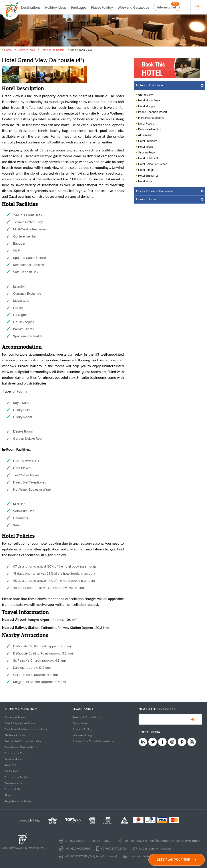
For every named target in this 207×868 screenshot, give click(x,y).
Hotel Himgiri (146, 170)
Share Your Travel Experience (94, 741)
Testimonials (14, 783)
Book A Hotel (13, 759)
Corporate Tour (15, 753)
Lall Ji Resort (146, 124)
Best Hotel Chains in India (23, 741)
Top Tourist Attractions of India (26, 729)
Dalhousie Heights (149, 129)
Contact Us (12, 789)
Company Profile (16, 777)
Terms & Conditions (87, 717)
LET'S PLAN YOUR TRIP (177, 860)
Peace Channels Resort (153, 112)
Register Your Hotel (18, 801)
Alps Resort (145, 135)
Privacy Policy (83, 729)
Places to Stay (102, 8)
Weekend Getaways (133, 8)
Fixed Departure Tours (20, 723)
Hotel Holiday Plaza (150, 158)
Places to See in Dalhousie (154, 191)
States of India (15, 735)
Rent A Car (12, 765)
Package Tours (15, 717)
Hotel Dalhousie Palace (153, 164)
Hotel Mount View (149, 101)
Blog (8, 795)
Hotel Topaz (146, 147)
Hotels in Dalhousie (52, 50)
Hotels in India (26, 50)
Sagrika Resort (147, 153)
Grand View (145, 95)
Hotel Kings (145, 181)
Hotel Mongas (147, 106)
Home (8, 50)
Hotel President (148, 141)
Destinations (31, 8)
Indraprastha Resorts (151, 118)
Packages (79, 8)
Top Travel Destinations (21, 747)
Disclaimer (81, 723)
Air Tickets (12, 771)
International (167, 7)
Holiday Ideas (56, 8)
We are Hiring (83, 735)
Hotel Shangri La (148, 176)
